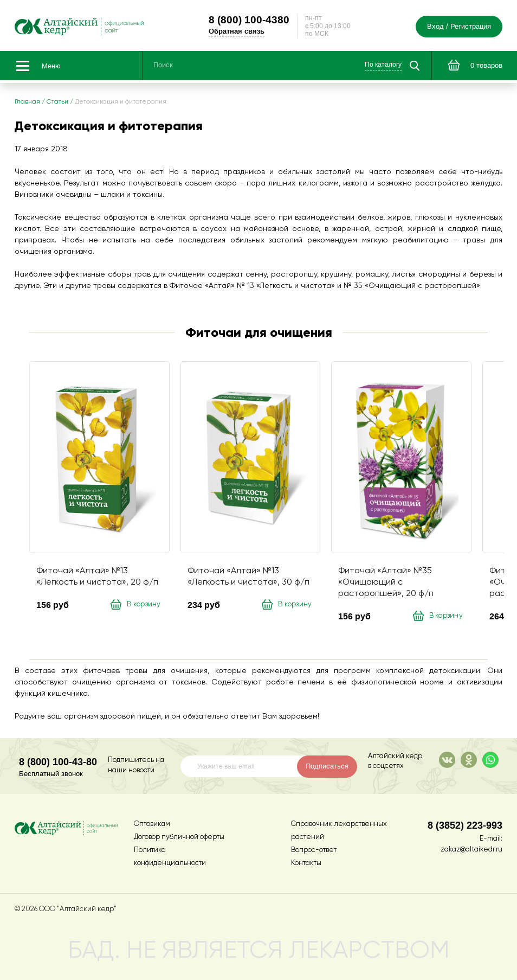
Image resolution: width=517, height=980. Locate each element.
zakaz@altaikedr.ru (471, 850)
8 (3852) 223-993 (465, 825)
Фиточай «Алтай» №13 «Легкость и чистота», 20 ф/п (97, 577)
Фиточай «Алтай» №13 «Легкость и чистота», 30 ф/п (248, 577)
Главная (27, 102)
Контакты (306, 863)
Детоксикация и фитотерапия (121, 102)
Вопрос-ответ (314, 850)
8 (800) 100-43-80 (58, 762)
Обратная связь (237, 31)
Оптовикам (152, 824)
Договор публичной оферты (179, 837)
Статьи (57, 102)
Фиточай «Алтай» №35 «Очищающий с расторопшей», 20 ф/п (386, 582)
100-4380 (249, 20)
